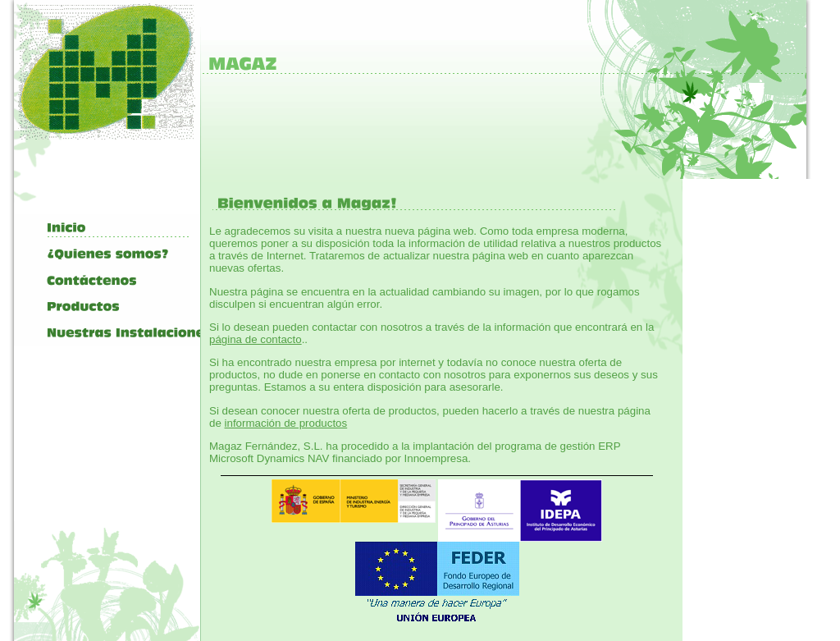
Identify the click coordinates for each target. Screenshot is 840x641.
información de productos (286, 423)
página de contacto (256, 339)
